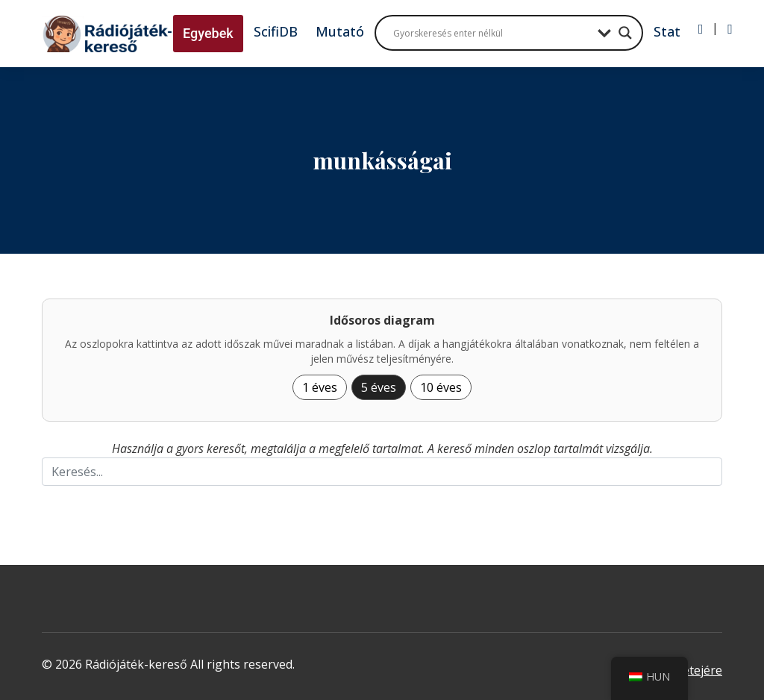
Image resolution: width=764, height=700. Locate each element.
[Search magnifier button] (625, 33)
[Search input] (492, 33)
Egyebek (208, 33)
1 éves (320, 387)
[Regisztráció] (730, 29)
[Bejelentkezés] (701, 29)
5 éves (379, 387)
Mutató (340, 31)
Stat (667, 31)
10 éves (441, 387)
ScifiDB (276, 31)
